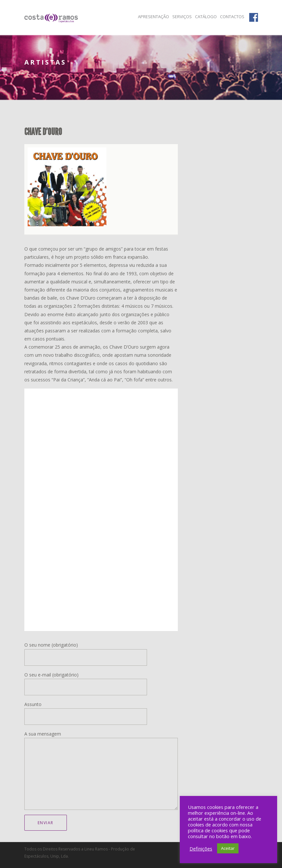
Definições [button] (201, 849)
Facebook (254, 17)
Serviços (182, 17)
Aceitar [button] (228, 848)
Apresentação (153, 17)
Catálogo (206, 17)
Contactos (232, 17)
